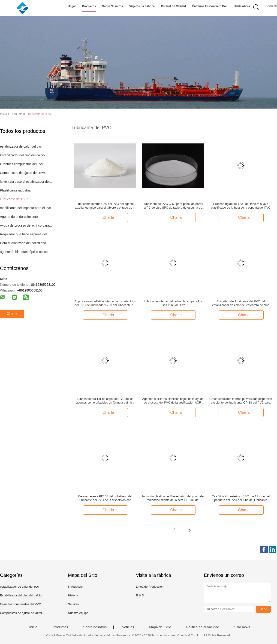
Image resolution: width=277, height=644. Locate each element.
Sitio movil (242, 627)
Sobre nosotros (113, 6)
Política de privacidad (203, 627)
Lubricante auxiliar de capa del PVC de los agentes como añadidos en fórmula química (105, 401)
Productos (89, 6)
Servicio (73, 604)
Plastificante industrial (16, 190)
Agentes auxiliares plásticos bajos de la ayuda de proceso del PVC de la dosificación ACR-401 (173, 401)
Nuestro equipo (78, 613)
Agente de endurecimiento (19, 217)
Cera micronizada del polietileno (23, 243)
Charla (12, 314)
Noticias (128, 627)
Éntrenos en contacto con (210, 6)
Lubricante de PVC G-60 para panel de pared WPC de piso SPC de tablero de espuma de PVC (173, 206)
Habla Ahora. (242, 6)
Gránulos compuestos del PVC (22, 164)
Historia (73, 595)
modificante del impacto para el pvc (25, 208)
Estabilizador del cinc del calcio (22, 155)
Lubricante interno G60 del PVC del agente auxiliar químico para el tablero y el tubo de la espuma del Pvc (105, 206)
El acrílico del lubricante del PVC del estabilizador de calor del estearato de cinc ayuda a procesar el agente (241, 303)
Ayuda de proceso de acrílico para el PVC (26, 225)
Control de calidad (173, 6)
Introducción (76, 587)
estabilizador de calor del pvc (21, 146)
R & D (140, 595)
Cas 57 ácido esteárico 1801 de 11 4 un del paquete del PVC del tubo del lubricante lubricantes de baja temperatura (241, 498)
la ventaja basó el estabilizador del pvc (26, 182)
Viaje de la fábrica (142, 6)
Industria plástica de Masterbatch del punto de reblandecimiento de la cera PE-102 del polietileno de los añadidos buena (173, 498)
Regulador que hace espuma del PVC (26, 234)
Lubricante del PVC (39, 114)
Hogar (72, 6)
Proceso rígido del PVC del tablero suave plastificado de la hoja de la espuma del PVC (241, 206)
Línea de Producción (150, 587)
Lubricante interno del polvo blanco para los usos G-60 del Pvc (173, 303)
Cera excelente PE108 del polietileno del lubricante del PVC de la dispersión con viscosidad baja (105, 498)
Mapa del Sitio (160, 627)
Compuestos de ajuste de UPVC (23, 173)
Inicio (33, 627)
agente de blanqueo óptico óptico (24, 252)
